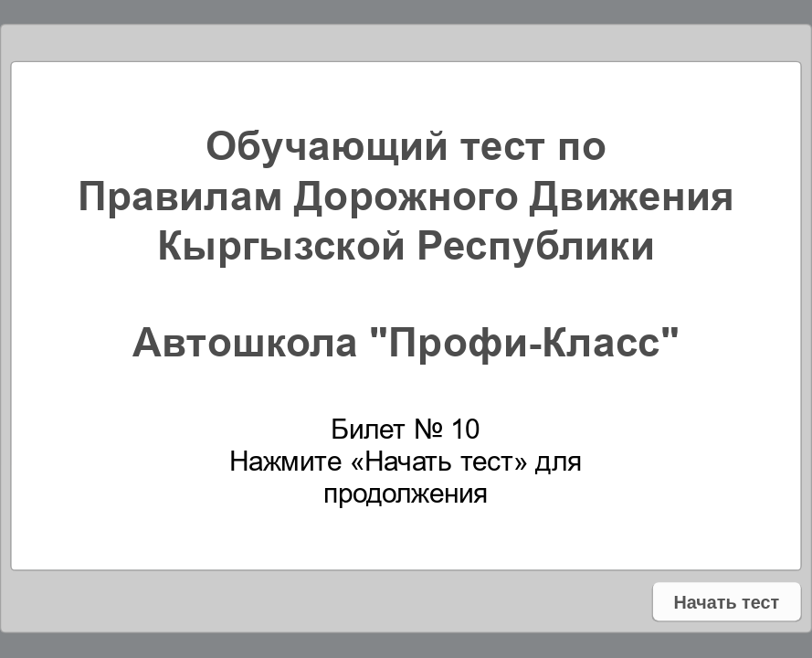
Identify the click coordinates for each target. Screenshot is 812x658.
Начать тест (727, 602)
